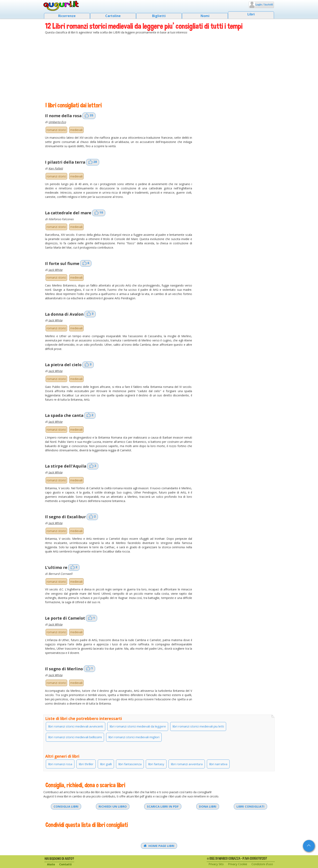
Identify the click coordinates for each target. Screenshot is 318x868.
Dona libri (208, 806)
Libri (251, 14)
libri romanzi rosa (60, 764)
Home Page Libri (159, 846)
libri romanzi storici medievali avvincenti (76, 726)
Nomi (205, 16)
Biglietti (159, 16)
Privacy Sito (216, 864)
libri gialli (106, 764)
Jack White (55, 270)
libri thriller (86, 764)
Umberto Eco (57, 122)
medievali (76, 130)
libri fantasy (156, 764)
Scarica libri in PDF (163, 806)
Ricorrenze (67, 16)
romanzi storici (56, 130)
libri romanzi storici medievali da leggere (138, 726)
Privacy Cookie (238, 864)
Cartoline (113, 16)
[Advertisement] (159, 68)
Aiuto (51, 864)
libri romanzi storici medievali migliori (134, 737)
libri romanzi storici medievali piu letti (198, 726)
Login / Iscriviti (264, 4)
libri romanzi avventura (187, 764)
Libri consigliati (250, 806)
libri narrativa (218, 764)
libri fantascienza (130, 764)
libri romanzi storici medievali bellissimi (75, 737)
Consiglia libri (66, 806)
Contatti (65, 864)
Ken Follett (56, 168)
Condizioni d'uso (262, 864)
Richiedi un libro (113, 806)
